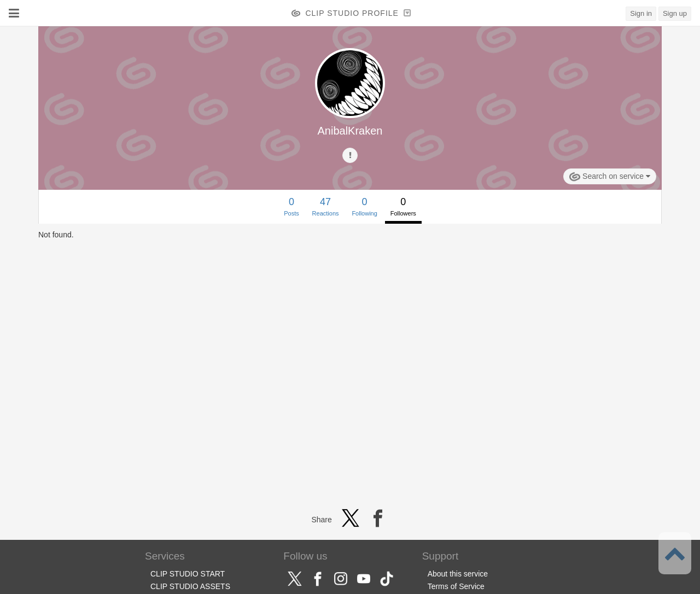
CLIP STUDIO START (188, 574)
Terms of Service (456, 586)
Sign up (675, 13)
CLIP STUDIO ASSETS (190, 586)
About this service (458, 574)
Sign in (641, 13)
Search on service (610, 177)
